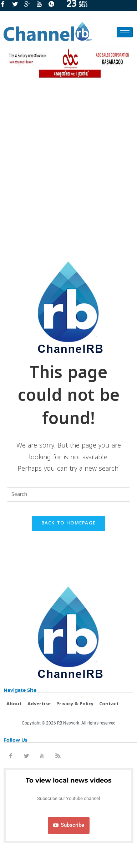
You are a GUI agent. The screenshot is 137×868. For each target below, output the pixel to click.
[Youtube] (42, 5)
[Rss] (58, 757)
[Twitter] (17, 5)
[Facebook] (5, 5)
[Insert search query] (68, 495)
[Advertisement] (68, 166)
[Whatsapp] (54, 5)
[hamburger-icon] (125, 32)
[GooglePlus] (30, 5)
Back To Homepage (69, 523)
